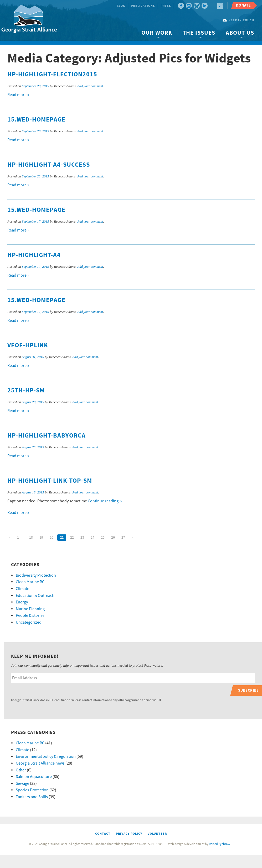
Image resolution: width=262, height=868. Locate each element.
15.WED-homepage (36, 120)
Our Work (157, 33)
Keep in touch (241, 20)
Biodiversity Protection (36, 575)
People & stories (30, 616)
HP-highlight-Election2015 (52, 75)
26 (113, 538)
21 (62, 538)
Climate (22, 589)
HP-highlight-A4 (34, 255)
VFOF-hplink (28, 345)
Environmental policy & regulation (46, 756)
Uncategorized (29, 622)
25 (103, 538)
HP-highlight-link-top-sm (50, 481)
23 (82, 538)
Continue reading (105, 501)
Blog (121, 6)
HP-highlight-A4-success (49, 165)
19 (41, 538)
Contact (103, 834)
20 (52, 538)
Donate (243, 5)
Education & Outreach (35, 596)
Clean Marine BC (30, 582)
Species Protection (32, 790)
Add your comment (90, 86)
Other (21, 770)
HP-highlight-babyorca (47, 436)
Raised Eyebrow (220, 844)
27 (123, 538)
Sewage (22, 783)
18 (31, 538)
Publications (143, 6)
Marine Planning (30, 609)
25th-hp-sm (26, 391)
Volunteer (157, 834)
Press (166, 6)
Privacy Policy (129, 834)
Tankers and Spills (32, 797)
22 (72, 538)
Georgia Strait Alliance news (40, 763)
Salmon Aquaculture (34, 777)
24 (93, 538)
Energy (22, 602)
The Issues (199, 33)
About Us (240, 33)
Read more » (18, 95)
